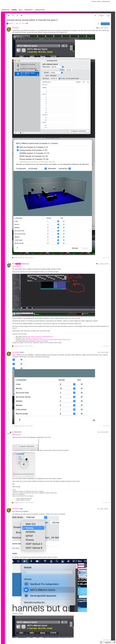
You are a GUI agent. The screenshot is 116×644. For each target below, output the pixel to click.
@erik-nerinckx (16, 266)
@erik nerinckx (25, 264)
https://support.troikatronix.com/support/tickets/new (40, 337)
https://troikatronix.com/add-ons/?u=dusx (32, 338)
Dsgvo (99, 2)
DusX (14, 264)
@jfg (21, 509)
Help (21, 10)
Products (6, 10)
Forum (14, 10)
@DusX (22, 352)
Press (94, 2)
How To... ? (12, 23)
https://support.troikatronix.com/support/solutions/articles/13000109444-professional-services (48, 340)
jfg (13, 432)
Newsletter (40, 10)
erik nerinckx (16, 28)
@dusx (14, 355)
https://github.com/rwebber (42, 341)
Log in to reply (105, 24)
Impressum (106, 2)
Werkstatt (29, 10)
